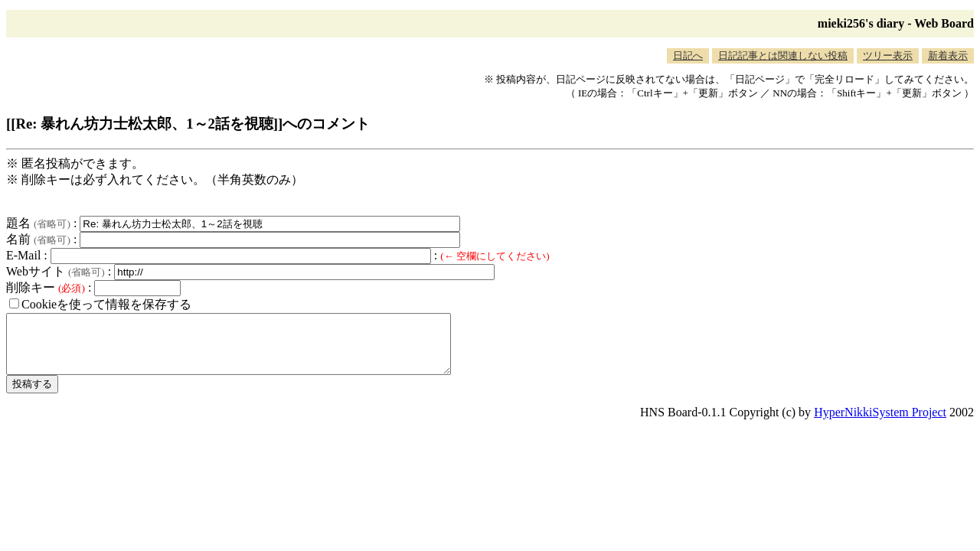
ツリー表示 (888, 55)
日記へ (688, 55)
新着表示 (948, 55)
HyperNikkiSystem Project (880, 424)
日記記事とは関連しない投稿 (783, 55)
